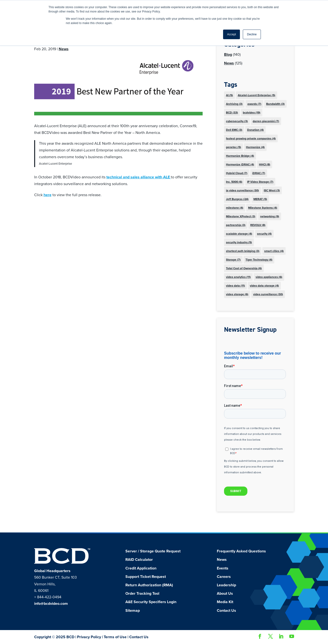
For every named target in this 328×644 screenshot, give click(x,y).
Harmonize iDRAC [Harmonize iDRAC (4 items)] (240, 164)
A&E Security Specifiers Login (151, 602)
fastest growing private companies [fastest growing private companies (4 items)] (251, 138)
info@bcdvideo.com (51, 604)
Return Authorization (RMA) (149, 585)
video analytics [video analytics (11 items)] (238, 277)
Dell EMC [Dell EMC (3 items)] (234, 130)
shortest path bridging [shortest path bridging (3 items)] (243, 251)
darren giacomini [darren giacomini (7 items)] (266, 121)
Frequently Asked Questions (241, 551)
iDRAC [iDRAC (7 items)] (259, 173)
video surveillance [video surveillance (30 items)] (268, 294)
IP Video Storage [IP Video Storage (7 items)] (260, 182)
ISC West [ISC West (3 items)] (272, 190)
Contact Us (226, 611)
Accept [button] (232, 34)
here (48, 195)
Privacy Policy (89, 637)
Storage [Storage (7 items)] (233, 260)
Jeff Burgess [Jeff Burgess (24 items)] (237, 199)
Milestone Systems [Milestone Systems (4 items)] (263, 208)
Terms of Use (115, 637)
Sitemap (133, 611)
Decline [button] (252, 34)
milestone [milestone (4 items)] (235, 208)
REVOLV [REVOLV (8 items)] (258, 225)
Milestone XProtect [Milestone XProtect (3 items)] (241, 216)
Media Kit (225, 602)
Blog (228, 55)
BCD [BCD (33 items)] (232, 113)
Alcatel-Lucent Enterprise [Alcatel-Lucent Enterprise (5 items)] (257, 95)
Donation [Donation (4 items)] (255, 130)
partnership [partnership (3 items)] (236, 225)
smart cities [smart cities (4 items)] (274, 251)
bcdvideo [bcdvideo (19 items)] (252, 113)
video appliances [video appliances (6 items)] (269, 277)
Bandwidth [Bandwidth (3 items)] (275, 104)
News (64, 49)
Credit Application (141, 568)
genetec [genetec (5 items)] (234, 147)
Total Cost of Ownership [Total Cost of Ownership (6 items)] (244, 268)
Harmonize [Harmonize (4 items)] (255, 147)
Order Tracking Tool (142, 594)
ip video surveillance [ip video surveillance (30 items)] (242, 190)
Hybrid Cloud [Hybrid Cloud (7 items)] (237, 173)
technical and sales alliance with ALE (139, 177)
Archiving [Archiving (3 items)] (234, 104)
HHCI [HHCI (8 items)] (265, 164)
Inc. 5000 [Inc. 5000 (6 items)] (234, 182)
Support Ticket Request (146, 577)
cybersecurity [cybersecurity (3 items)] (237, 121)
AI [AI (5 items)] (229, 95)
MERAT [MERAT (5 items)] (260, 199)
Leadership (226, 585)
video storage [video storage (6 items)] (237, 294)
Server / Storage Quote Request (153, 551)
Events (223, 568)
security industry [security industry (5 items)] (239, 242)
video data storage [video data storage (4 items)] (264, 286)
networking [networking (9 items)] (270, 216)
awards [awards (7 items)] (254, 104)
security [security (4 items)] (264, 234)
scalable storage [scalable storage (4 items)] (239, 234)
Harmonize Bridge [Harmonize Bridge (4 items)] (240, 156)
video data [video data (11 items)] (235, 286)
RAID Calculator (139, 560)
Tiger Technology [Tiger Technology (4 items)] (259, 260)
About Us (225, 594)
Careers (224, 577)
